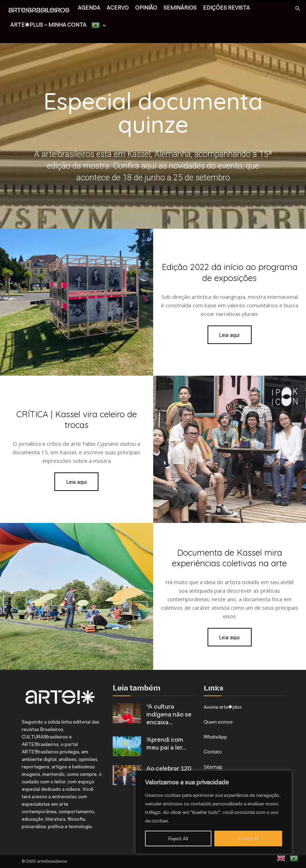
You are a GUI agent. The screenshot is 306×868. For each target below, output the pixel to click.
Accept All (248, 838)
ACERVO (118, 8)
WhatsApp (215, 737)
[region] (214, 812)
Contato (213, 752)
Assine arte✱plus (223, 707)
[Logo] (41, 11)
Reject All (178, 838)
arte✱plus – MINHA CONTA (48, 25)
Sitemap (213, 767)
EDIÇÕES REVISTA (226, 8)
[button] (297, 9)
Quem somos (218, 722)
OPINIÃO (146, 8)
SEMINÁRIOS (180, 8)
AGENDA (89, 8)
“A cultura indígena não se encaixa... (169, 715)
